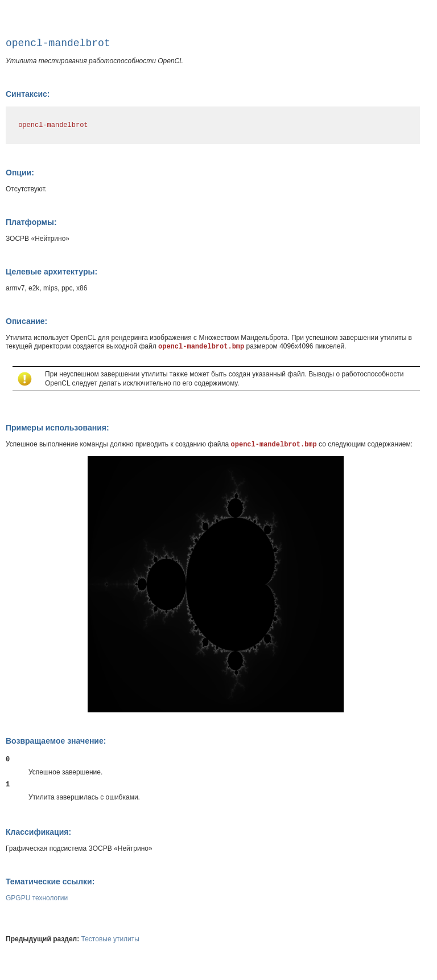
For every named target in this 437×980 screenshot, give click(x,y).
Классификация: (38, 832)
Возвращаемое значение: (56, 741)
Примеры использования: (57, 428)
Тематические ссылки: (50, 881)
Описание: (26, 321)
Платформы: (31, 222)
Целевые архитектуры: (51, 272)
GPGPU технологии (37, 898)
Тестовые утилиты (110, 939)
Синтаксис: (28, 94)
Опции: (20, 173)
